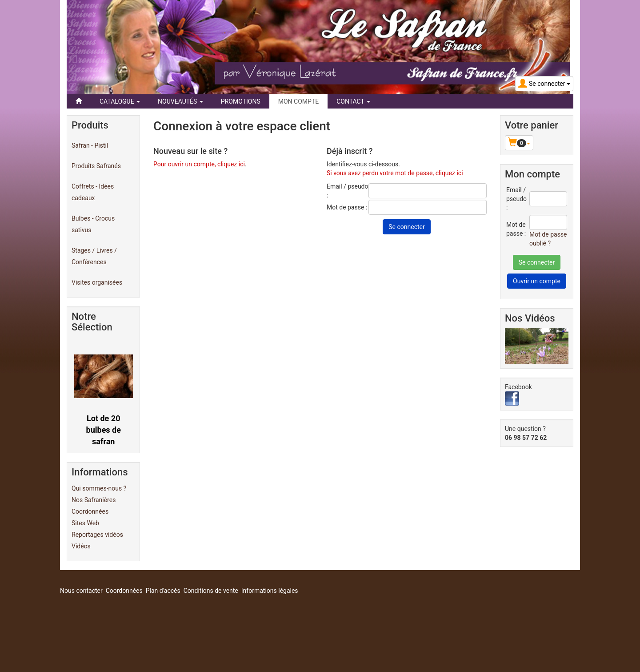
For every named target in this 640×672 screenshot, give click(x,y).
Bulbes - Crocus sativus (93, 224)
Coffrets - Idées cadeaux (93, 192)
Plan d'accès (163, 591)
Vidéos (81, 546)
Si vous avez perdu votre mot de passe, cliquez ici (395, 173)
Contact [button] (353, 101)
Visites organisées (97, 282)
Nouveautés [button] (180, 101)
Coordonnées (90, 511)
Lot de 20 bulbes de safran (104, 430)
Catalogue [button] (120, 101)
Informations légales (270, 591)
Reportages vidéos (97, 535)
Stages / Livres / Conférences (94, 256)
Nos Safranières (94, 500)
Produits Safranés (96, 166)
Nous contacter (81, 591)
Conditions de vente (211, 591)
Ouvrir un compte (537, 281)
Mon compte (298, 101)
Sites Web (85, 523)
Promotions (241, 101)
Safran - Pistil (90, 145)
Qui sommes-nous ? (99, 488)
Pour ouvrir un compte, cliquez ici (199, 164)
